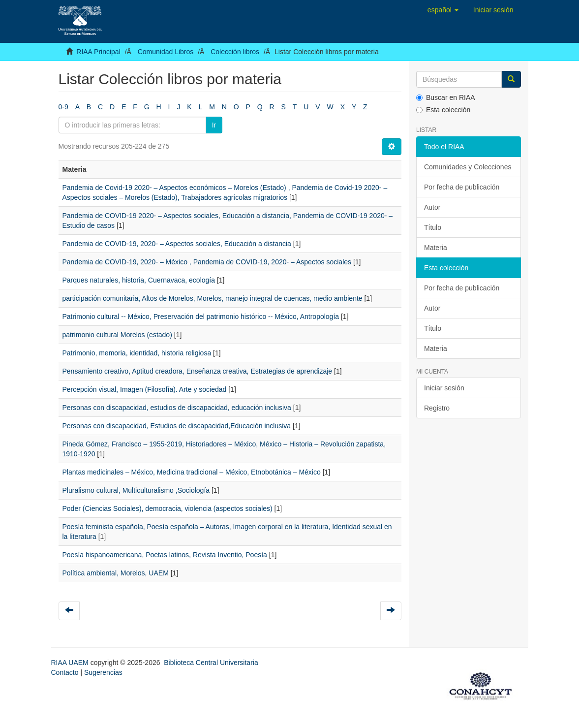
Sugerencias (103, 672)
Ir (214, 125)
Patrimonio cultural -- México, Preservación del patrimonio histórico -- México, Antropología (201, 317)
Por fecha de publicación (462, 187)
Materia (436, 248)
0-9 (63, 107)
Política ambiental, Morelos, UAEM (116, 573)
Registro (437, 408)
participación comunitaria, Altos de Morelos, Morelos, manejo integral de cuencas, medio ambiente (213, 298)
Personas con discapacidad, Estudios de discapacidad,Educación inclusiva (177, 426)
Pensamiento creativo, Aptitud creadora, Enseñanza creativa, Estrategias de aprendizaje (198, 371)
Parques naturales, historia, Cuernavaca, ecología (139, 280)
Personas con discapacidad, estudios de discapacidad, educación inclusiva (177, 408)
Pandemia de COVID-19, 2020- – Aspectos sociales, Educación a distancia (177, 244)
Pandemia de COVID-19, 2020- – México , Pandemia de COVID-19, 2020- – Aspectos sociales (207, 262)
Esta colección (443, 110)
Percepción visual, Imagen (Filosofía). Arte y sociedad (145, 389)
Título (433, 227)
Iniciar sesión (444, 388)
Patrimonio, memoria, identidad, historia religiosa (137, 353)
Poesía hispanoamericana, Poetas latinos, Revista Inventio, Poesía (165, 555)
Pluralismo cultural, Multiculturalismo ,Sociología (136, 490)
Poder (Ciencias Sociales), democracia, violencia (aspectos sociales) (168, 508)
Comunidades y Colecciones (468, 167)
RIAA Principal (98, 52)
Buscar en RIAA (446, 97)
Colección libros (235, 52)
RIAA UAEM (71, 663)
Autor (432, 207)
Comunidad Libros (166, 52)
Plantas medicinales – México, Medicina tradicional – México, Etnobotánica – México (192, 472)
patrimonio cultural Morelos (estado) (117, 335)
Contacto (65, 672)
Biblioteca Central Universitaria (211, 663)
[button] (443, 10)
